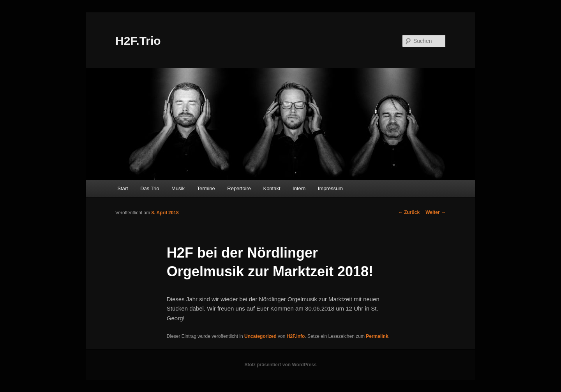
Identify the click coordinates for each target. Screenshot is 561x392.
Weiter (436, 212)
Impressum (330, 188)
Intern (299, 188)
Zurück (409, 212)
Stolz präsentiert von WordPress (280, 365)
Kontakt (272, 188)
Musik (178, 188)
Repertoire (239, 188)
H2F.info (296, 336)
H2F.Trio (138, 41)
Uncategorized (260, 336)
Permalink (377, 336)
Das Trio (150, 188)
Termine (206, 188)
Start (123, 188)
